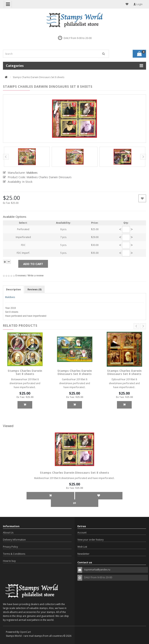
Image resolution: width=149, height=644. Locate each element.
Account (82, 533)
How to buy (9, 561)
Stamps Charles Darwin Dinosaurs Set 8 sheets (75, 372)
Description (13, 289)
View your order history (91, 540)
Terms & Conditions (14, 554)
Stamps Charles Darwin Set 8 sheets (25, 372)
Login (138, 4)
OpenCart (25, 632)
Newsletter (83, 554)
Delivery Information (14, 540)
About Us (8, 533)
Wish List (82, 547)
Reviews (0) (34, 289)
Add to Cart (33, 264)
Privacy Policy (10, 547)
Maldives (10, 297)
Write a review (36, 275)
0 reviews (21, 275)
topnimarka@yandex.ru (97, 570)
